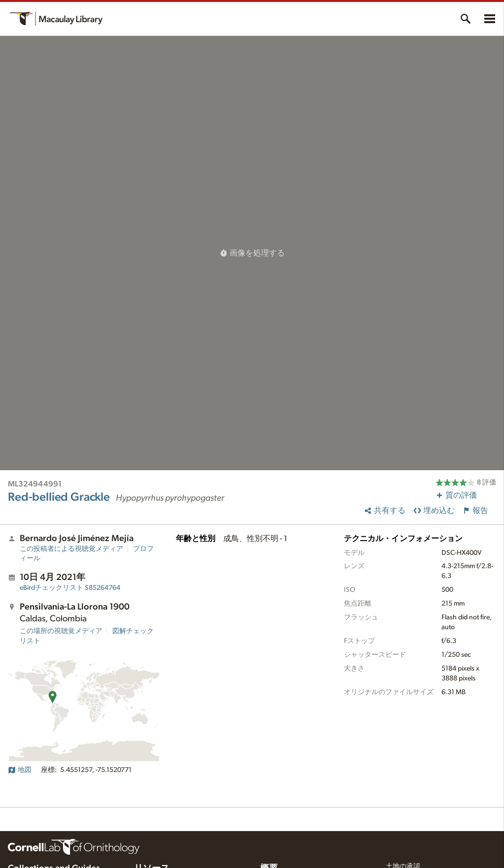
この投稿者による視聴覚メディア (71, 549)
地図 (20, 770)
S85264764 (70, 588)
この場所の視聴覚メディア (61, 631)
